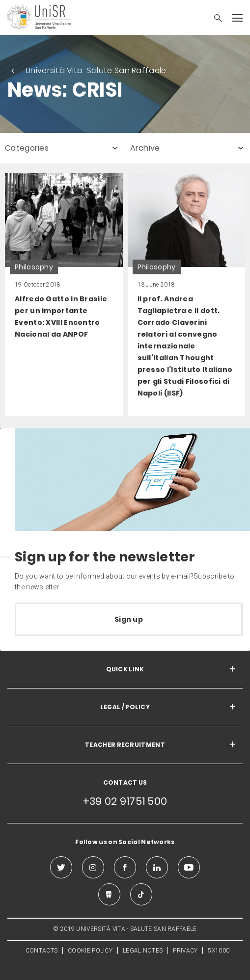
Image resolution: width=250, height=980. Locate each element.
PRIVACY (185, 951)
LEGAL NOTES (143, 951)
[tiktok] (141, 894)
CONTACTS (42, 951)
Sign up (129, 619)
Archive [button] (145, 148)
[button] (213, 19)
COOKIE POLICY (90, 951)
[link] (64, 295)
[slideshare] (109, 894)
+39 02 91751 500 (125, 801)
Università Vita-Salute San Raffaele (96, 70)
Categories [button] (27, 148)
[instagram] (93, 867)
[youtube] (189, 867)
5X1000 (219, 951)
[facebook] (125, 867)
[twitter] (61, 867)
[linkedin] (157, 867)
